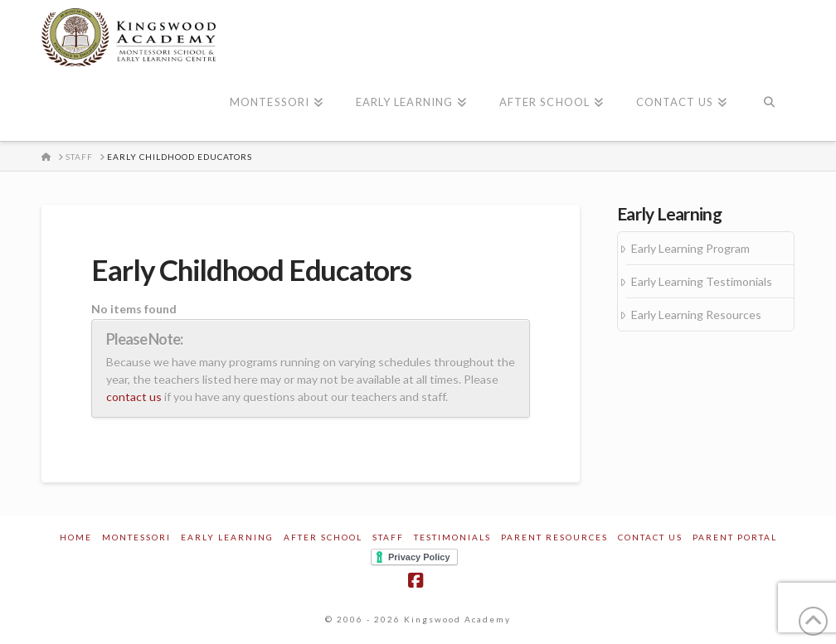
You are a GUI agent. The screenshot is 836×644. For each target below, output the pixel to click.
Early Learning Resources (696, 315)
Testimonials (452, 537)
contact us (134, 397)
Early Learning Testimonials (702, 281)
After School (323, 537)
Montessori (136, 537)
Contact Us (650, 537)
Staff (388, 537)
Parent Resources (554, 537)
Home (76, 537)
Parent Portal (735, 537)
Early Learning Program (690, 248)
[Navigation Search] (768, 104)
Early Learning (227, 537)
